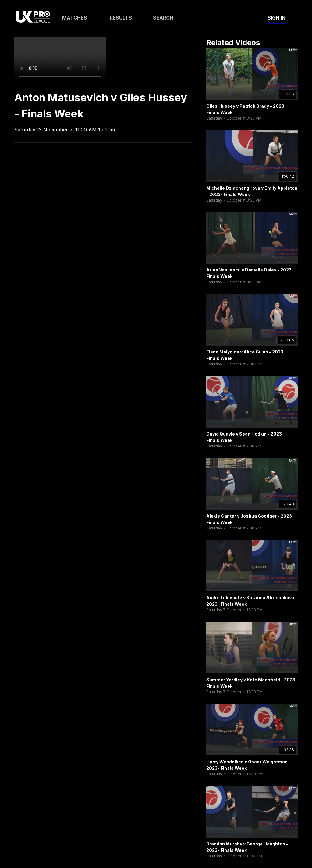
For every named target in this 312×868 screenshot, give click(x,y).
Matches (75, 18)
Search (163, 18)
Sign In (277, 18)
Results (121, 18)
